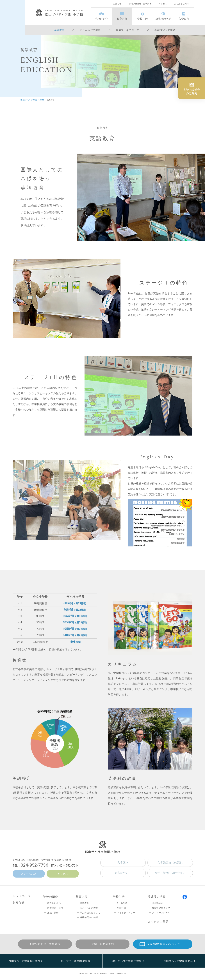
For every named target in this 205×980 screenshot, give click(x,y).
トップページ (21, 896)
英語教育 (59, 30)
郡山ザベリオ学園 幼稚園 (76, 961)
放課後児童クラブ (161, 908)
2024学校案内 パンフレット (165, 944)
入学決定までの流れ (170, 863)
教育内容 (122, 19)
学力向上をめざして (128, 30)
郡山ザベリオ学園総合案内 (24, 961)
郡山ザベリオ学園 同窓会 (178, 961)
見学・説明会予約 (102, 944)
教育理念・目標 (55, 908)
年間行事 (122, 908)
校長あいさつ (54, 903)
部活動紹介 (158, 903)
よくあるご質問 (181, 4)
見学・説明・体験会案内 (170, 873)
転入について (123, 873)
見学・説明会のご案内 (192, 92)
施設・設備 (53, 913)
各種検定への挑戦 (165, 30)
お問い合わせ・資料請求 (140, 4)
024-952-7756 (34, 865)
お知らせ (117, 4)
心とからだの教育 (90, 30)
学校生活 (143, 19)
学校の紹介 (101, 19)
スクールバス (29, 874)
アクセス (163, 4)
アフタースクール (161, 913)
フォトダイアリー (126, 913)
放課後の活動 (163, 19)
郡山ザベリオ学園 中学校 (127, 961)
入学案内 (184, 19)
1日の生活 (122, 903)
